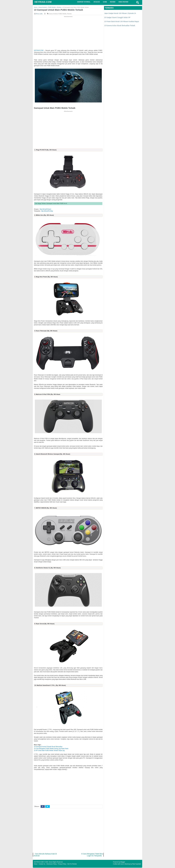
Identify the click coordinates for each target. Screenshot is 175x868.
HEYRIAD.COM (43, 2)
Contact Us (42, 864)
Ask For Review (72, 864)
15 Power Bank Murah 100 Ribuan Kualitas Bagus (122, 21)
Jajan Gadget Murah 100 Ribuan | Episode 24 (120, 13)
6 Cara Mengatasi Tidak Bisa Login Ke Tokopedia (92, 855)
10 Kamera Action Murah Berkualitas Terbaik (120, 25)
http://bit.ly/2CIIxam (45, 209)
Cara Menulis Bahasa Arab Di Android (46, 855)
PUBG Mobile (62, 14)
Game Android (53, 14)
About (36, 864)
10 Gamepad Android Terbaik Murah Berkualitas (48, 747)
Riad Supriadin (137, 864)
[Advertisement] (68, 33)
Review (69, 14)
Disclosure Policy (52, 864)
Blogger (123, 862)
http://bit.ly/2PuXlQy (47, 211)
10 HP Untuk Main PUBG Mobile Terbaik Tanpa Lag (49, 751)
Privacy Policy (62, 864)
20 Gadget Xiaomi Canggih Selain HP (117, 17)
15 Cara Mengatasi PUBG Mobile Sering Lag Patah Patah (51, 749)
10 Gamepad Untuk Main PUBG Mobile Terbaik (60, 10)
